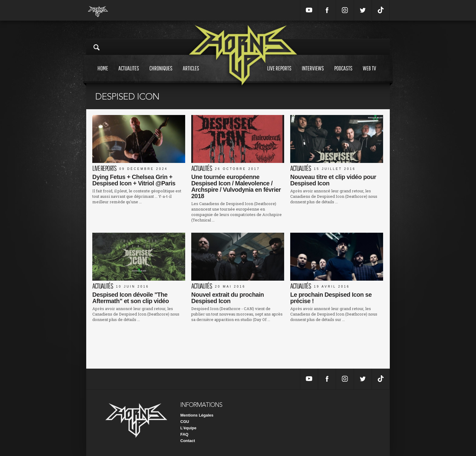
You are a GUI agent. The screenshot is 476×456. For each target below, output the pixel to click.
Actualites (129, 74)
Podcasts (343, 74)
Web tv (369, 74)
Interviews (313, 74)
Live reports (279, 74)
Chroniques (161, 74)
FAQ (184, 434)
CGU (185, 422)
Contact (188, 441)
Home (103, 74)
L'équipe (188, 428)
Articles (191, 74)
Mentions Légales (197, 415)
